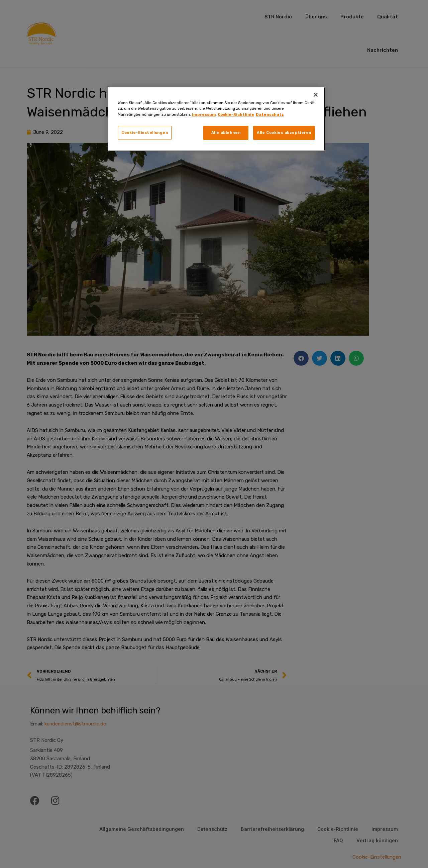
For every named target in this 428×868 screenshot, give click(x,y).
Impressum (204, 114)
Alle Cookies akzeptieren (284, 133)
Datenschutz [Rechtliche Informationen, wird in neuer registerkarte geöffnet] (270, 114)
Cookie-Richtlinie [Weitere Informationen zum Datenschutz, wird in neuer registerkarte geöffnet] (236, 114)
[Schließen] (316, 95)
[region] (216, 119)
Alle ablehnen (226, 133)
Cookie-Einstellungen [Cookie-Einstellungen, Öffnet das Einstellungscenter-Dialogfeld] (145, 133)
